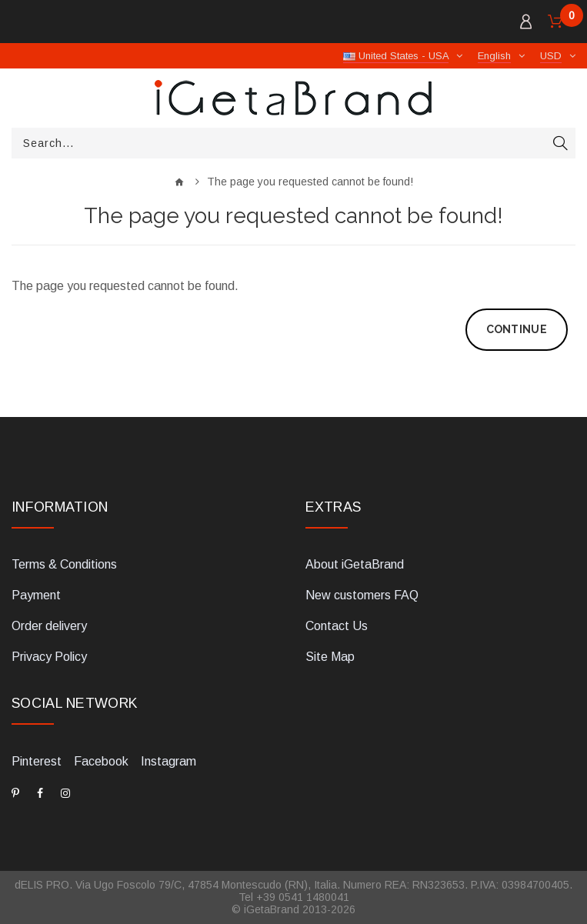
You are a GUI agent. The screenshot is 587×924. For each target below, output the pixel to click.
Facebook (101, 761)
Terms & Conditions (64, 564)
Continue (517, 329)
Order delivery (49, 626)
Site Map (330, 657)
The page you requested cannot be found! (310, 182)
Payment (36, 595)
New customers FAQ (362, 595)
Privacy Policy (49, 657)
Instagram (168, 761)
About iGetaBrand (355, 564)
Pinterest (37, 761)
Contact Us (337, 626)
